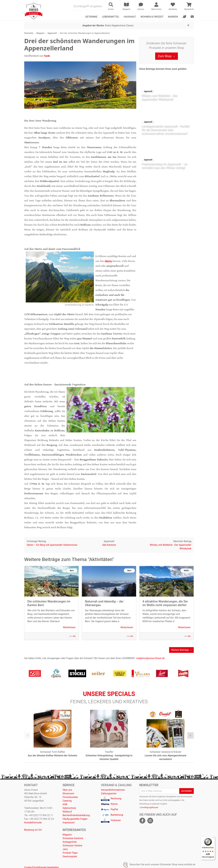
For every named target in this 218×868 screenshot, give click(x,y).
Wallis (186, 571)
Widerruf (67, 812)
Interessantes (74, 830)
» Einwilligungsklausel (149, 807)
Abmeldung (144, 804)
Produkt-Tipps (70, 853)
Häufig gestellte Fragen (75, 819)
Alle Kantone (109, 545)
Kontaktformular (33, 823)
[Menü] (213, 838)
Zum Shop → (167, 56)
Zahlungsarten (109, 793)
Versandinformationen (113, 790)
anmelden (187, 791)
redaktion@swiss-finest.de (150, 658)
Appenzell (52, 33)
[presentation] (27, 736)
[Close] (188, 25)
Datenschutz (69, 808)
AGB (65, 804)
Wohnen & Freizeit (152, 17)
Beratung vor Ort (33, 830)
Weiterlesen (69, 627)
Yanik (47, 56)
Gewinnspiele (70, 856)
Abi (74, 636)
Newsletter (149, 785)
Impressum (69, 823)
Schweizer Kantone (73, 838)
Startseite (29, 33)
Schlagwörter (70, 842)
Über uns (67, 790)
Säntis (108, 261)
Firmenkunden (70, 797)
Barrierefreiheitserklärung (76, 815)
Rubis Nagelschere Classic (108, 25)
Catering (67, 801)
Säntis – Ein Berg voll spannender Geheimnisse (52, 545)
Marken (173, 17)
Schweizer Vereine (72, 846)
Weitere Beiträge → (181, 650)
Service (69, 785)
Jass (65, 849)
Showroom (68, 793)
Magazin (40, 33)
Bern (72, 571)
